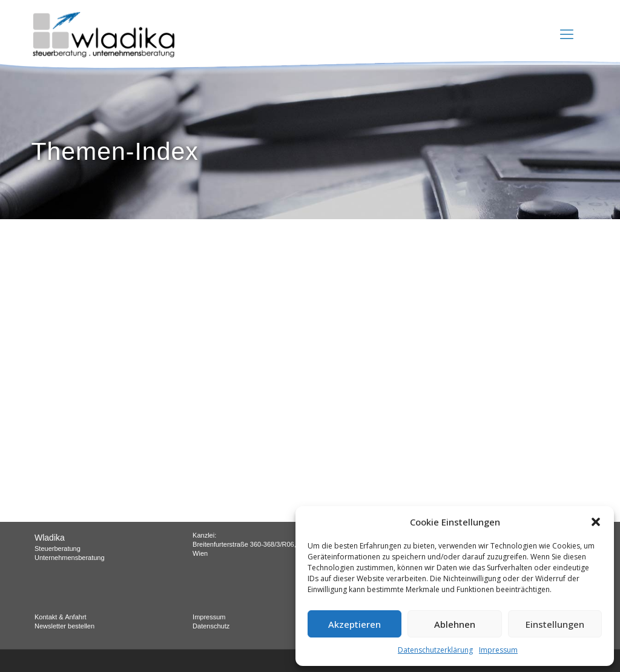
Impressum (498, 650)
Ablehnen (455, 624)
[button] (596, 522)
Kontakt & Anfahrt (61, 617)
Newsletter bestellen (64, 626)
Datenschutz (211, 626)
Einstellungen (555, 624)
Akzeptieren (355, 624)
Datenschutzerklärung (435, 650)
